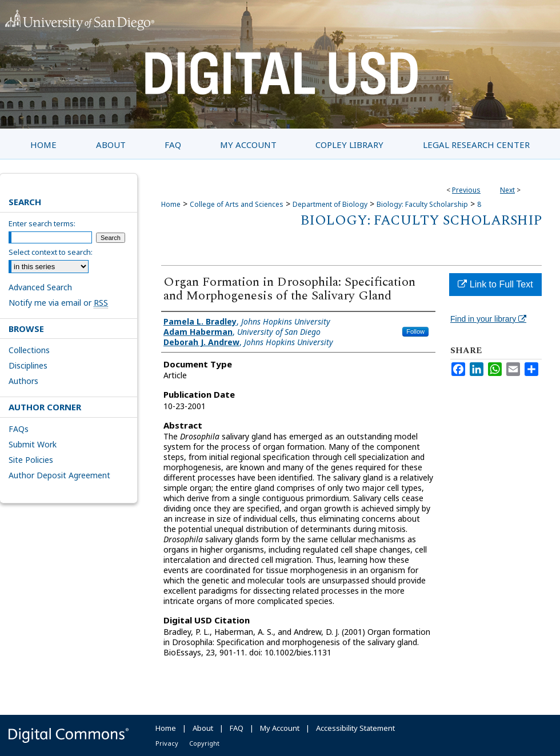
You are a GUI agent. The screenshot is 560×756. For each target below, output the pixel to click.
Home (171, 204)
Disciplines (28, 365)
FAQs (19, 429)
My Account (280, 728)
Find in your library (488, 319)
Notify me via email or (58, 303)
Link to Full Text (495, 284)
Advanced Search (40, 287)
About (203, 728)
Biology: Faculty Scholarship (422, 204)
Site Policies (31, 460)
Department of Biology (330, 204)
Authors (23, 381)
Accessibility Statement (355, 728)
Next (507, 190)
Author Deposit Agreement (59, 475)
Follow (415, 331)
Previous (466, 190)
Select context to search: (51, 252)
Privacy (167, 743)
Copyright (204, 743)
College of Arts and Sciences (237, 204)
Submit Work (33, 444)
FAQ (237, 728)
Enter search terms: (42, 223)
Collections (29, 350)
